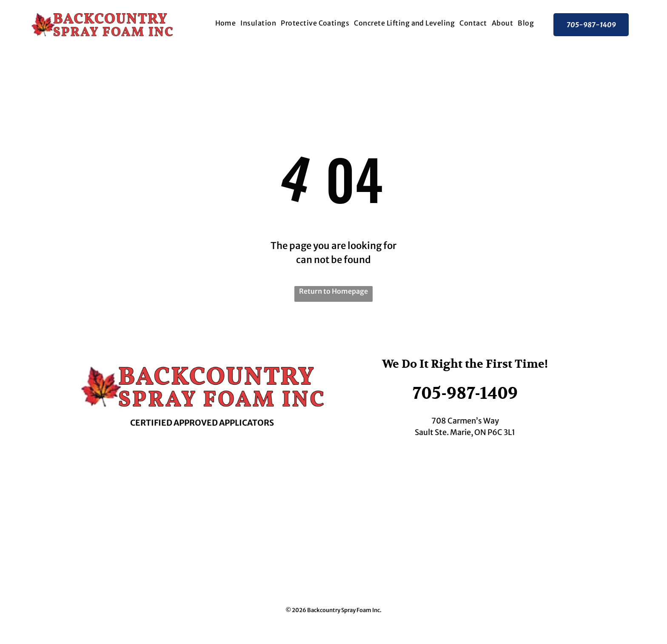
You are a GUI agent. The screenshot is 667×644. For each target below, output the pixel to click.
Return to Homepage (333, 291)
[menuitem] (225, 23)
